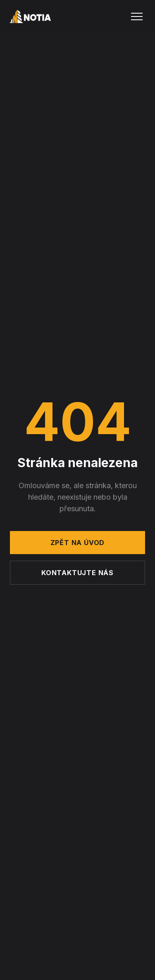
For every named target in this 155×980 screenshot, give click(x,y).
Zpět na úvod (78, 543)
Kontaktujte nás (77, 573)
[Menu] (137, 16)
